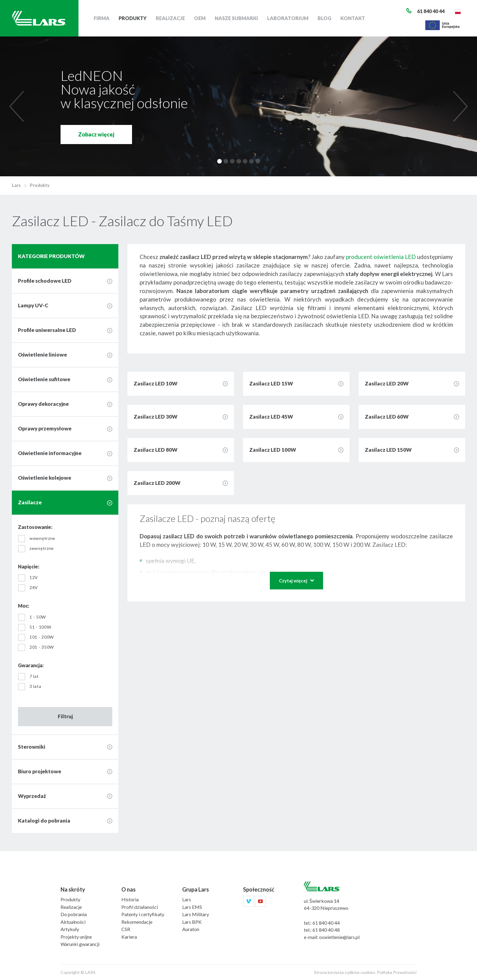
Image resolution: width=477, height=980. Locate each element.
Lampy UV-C (33, 305)
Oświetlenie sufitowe (44, 379)
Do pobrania (74, 914)
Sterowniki (32, 747)
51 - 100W (40, 627)
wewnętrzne (42, 538)
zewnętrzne (42, 548)
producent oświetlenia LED (381, 257)
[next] (459, 106)
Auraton (191, 929)
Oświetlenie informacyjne (50, 453)
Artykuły (70, 929)
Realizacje (170, 18)
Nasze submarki (236, 18)
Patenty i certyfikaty (143, 914)
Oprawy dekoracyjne (43, 404)
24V (34, 587)
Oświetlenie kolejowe (45, 478)
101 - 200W (42, 637)
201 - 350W (42, 647)
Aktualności (73, 922)
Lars (16, 185)
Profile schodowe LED (45, 281)
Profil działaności (140, 907)
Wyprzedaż (32, 796)
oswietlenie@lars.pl (339, 937)
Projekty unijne (76, 937)
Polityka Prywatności (397, 972)
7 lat (34, 676)
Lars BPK (192, 922)
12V (34, 577)
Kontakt (353, 18)
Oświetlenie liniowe (42, 355)
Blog (324, 18)
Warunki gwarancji (80, 944)
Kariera (129, 937)
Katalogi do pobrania (44, 821)
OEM (200, 18)
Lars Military (196, 914)
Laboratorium (288, 18)
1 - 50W (38, 617)
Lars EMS (192, 907)
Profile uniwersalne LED (47, 330)
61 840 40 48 (326, 930)
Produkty (133, 18)
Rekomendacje (137, 922)
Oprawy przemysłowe (45, 428)
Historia (130, 899)
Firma (102, 18)
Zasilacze (30, 502)
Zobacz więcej (96, 134)
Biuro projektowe (40, 771)
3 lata (35, 686)
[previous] (18, 106)
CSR (126, 929)
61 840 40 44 (326, 923)
